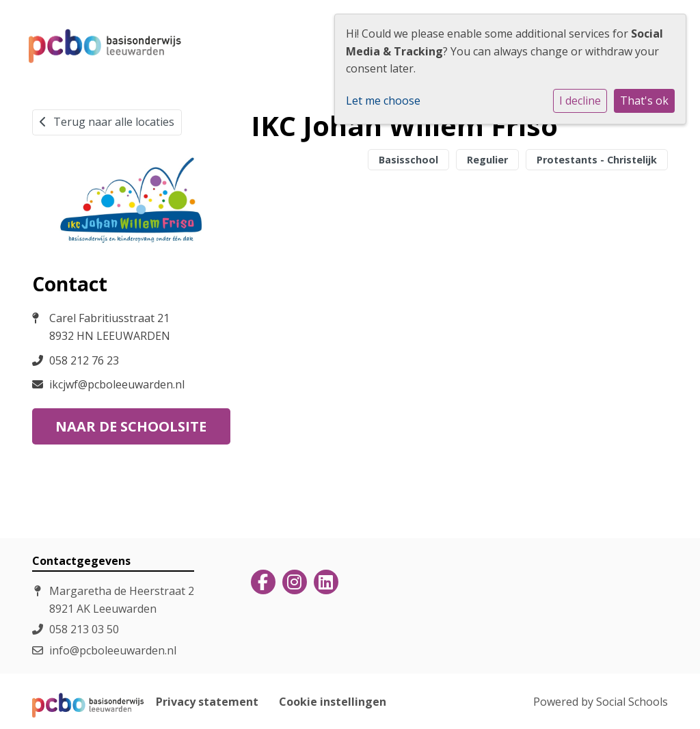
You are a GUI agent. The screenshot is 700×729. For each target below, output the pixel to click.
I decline (580, 101)
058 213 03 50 (84, 629)
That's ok (644, 101)
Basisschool (408, 160)
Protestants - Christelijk (597, 160)
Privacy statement (207, 702)
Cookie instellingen (333, 702)
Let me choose (383, 101)
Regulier (487, 160)
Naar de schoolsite (131, 426)
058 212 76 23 (84, 360)
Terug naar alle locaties (107, 122)
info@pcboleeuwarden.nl (113, 650)
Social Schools (632, 702)
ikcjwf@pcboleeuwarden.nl (117, 384)
